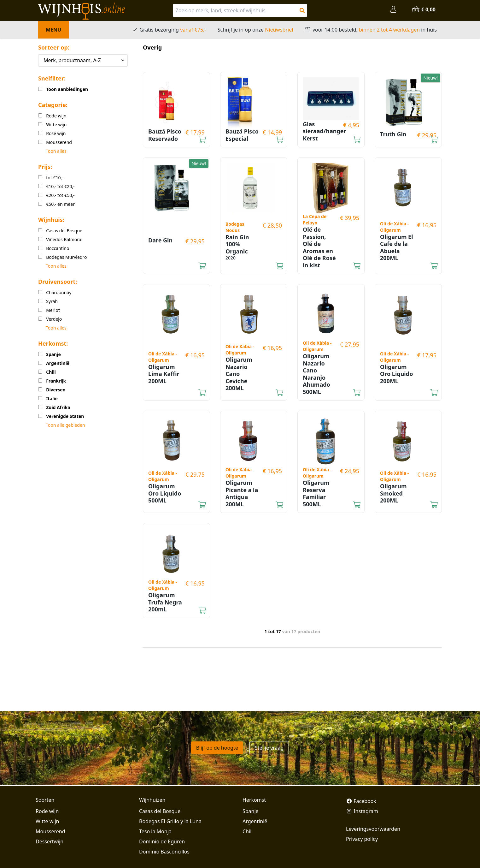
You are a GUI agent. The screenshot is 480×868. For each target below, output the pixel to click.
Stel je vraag (269, 748)
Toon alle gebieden (65, 425)
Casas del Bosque (160, 811)
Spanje (251, 811)
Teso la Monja (155, 831)
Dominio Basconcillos (164, 852)
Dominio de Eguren (162, 841)
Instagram (362, 811)
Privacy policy (362, 839)
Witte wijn (47, 821)
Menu (53, 30)
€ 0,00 (424, 9)
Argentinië (255, 821)
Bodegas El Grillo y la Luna (170, 821)
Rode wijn (47, 811)
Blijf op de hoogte (217, 748)
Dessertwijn (50, 841)
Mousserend (50, 831)
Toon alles (56, 151)
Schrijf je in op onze (256, 30)
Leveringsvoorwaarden (373, 829)
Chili (248, 831)
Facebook (361, 801)
